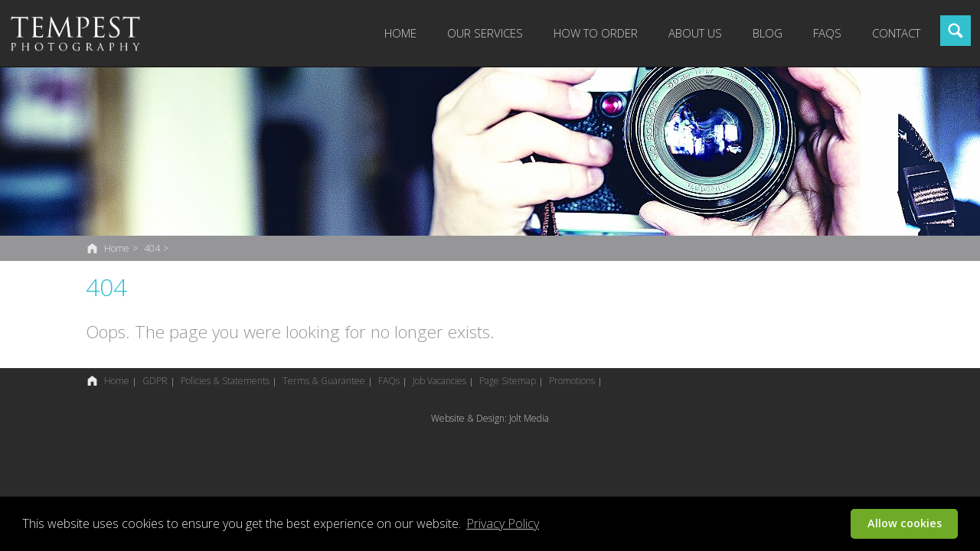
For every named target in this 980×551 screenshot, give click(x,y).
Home (400, 33)
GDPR (155, 381)
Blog (768, 33)
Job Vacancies (439, 381)
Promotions (572, 381)
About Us (695, 33)
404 (152, 248)
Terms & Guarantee (324, 381)
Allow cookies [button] (905, 523)
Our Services (485, 33)
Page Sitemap (508, 381)
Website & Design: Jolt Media (490, 418)
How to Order (596, 33)
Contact (896, 33)
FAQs (827, 33)
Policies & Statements (225, 381)
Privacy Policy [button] (503, 523)
